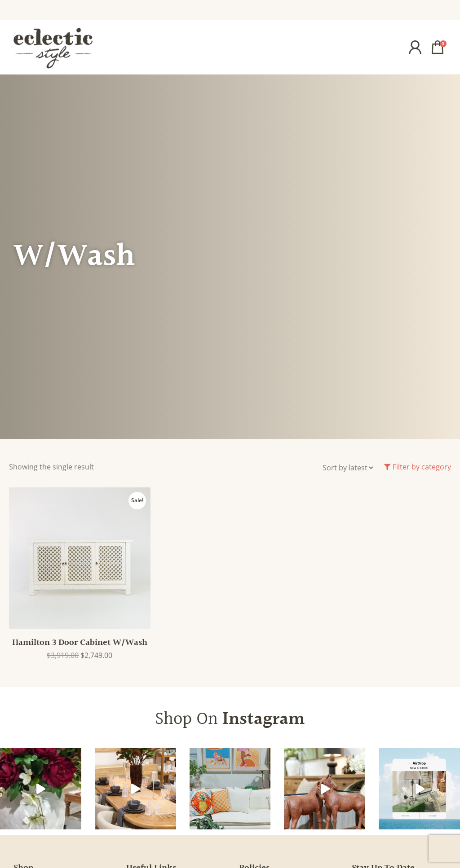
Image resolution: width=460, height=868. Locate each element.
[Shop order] (348, 468)
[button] (371, 47)
